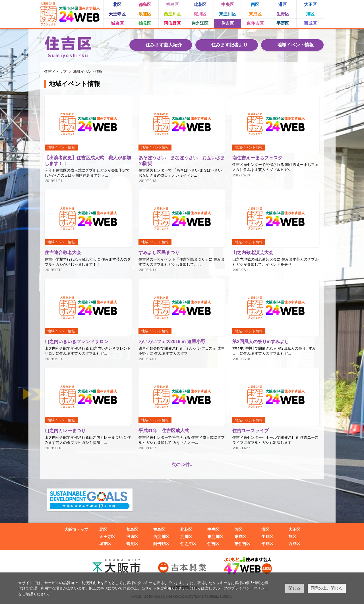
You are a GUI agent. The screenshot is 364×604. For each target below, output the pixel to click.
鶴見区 (145, 23)
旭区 (310, 14)
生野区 (283, 14)
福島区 (172, 4)
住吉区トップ (55, 72)
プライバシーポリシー (250, 588)
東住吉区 (255, 23)
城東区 (117, 23)
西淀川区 (172, 14)
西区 (255, 4)
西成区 (310, 23)
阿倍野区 (172, 23)
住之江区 (200, 23)
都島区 (145, 4)
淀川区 (200, 14)
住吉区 (228, 23)
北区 (117, 4)
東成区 (255, 14)
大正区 (310, 4)
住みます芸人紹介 (164, 45)
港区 (283, 4)
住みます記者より (229, 45)
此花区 (200, 4)
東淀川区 (227, 14)
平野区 (283, 23)
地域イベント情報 (295, 45)
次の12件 (181, 464)
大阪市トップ (76, 529)
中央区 (228, 4)
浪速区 (145, 14)
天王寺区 (117, 14)
